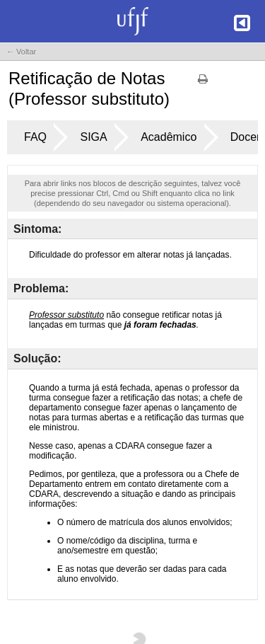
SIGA (93, 137)
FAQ (35, 137)
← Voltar (21, 52)
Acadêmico (169, 137)
